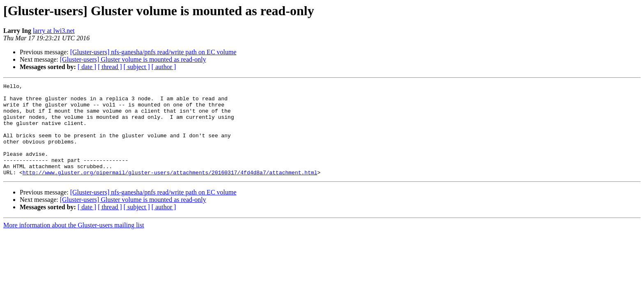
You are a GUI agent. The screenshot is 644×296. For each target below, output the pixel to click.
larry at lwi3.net (54, 31)
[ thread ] (110, 67)
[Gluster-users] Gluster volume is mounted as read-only (133, 59)
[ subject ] (137, 67)
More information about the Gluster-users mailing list (74, 244)
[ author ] (164, 67)
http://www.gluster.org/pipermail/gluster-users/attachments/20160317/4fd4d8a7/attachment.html (170, 191)
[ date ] (87, 67)
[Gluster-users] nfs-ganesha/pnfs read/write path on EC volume (153, 52)
